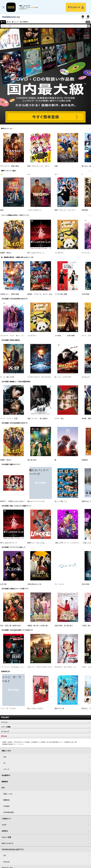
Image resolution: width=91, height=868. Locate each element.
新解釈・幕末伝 (6, 253)
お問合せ (5, 831)
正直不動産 (86, 294)
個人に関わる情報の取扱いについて (55, 742)
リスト (83, 19)
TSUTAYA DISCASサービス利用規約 (22, 742)
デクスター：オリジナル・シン (65, 667)
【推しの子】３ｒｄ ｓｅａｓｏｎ (67, 543)
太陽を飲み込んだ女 (34, 584)
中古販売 (6, 806)
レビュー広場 (6, 837)
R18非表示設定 (9, 812)
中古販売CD (25, 22)
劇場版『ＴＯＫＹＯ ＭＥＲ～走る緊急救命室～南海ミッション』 (51, 294)
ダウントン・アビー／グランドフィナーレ (42, 667)
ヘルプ (4, 825)
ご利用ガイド (6, 819)
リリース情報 (45, 727)
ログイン (88, 19)
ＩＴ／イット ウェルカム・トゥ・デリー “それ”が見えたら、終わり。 (26, 667)
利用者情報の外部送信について (9, 744)
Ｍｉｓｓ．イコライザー (63, 377)
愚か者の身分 (32, 460)
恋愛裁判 (85, 460)
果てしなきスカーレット (36, 253)
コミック (16, 22)
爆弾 (2, 210)
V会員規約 (10, 742)
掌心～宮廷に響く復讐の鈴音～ (11, 626)
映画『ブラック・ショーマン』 (65, 210)
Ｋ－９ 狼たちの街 (7, 377)
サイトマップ (21, 744)
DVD (4, 22)
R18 (88, 22)
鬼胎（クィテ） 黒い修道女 (37, 419)
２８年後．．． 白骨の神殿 (65, 336)
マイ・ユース (59, 584)
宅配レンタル (8, 794)
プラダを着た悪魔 (61, 294)
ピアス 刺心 (59, 419)
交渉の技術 (86, 584)
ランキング (45, 732)
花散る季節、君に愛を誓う (64, 626)
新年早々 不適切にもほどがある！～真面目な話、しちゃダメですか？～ (26, 501)
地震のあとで (86, 501)
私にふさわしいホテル (35, 709)
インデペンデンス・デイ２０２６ (39, 377)
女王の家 (3, 584)
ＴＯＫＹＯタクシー (34, 210)
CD (10, 22)
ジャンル (45, 722)
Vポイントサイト (8, 843)
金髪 (56, 166)
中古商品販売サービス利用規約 (38, 742)
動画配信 (5, 782)
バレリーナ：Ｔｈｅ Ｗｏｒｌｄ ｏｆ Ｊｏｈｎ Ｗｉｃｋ (22, 336)
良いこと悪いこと (61, 501)
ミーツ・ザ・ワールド (8, 709)
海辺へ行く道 (59, 709)
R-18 (45, 736)
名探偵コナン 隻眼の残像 (10, 294)
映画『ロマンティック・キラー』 (39, 166)
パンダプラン (59, 253)
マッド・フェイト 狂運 (9, 419)
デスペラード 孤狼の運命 (10, 166)
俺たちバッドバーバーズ (36, 501)
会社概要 (4, 742)
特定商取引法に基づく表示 (71, 742)
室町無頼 (85, 210)
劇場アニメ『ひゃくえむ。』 (37, 543)
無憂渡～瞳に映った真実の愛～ (38, 626)
